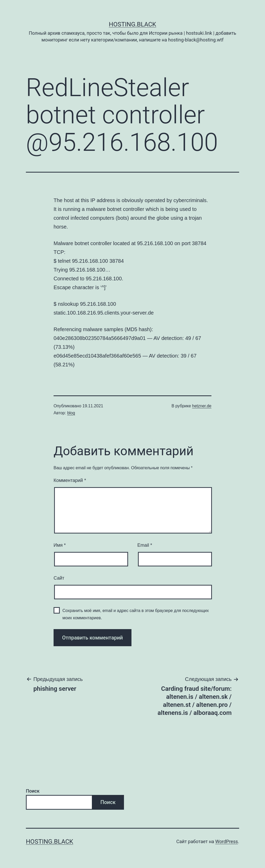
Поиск (33, 791)
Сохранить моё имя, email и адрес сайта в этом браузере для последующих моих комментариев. (136, 614)
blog (71, 413)
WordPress (227, 841)
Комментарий (70, 480)
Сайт (59, 578)
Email (145, 545)
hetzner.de (202, 406)
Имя (60, 545)
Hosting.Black (133, 24)
